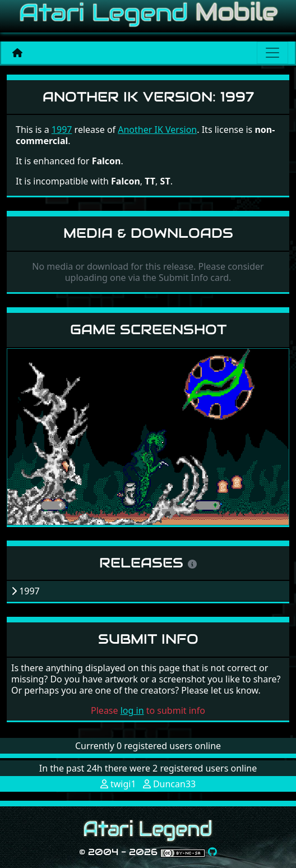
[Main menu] (272, 53)
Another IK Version (157, 130)
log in (132, 710)
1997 (62, 130)
